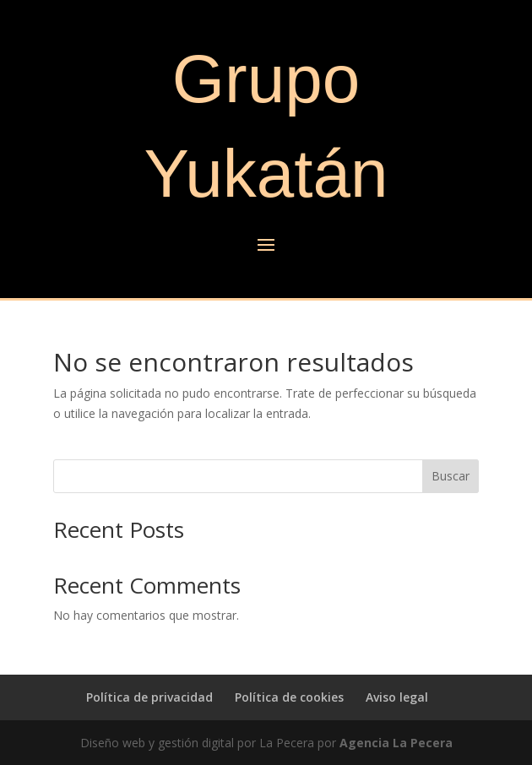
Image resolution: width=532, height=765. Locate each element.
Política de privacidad (149, 697)
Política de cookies (289, 697)
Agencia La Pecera (396, 743)
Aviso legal (397, 697)
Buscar (451, 476)
